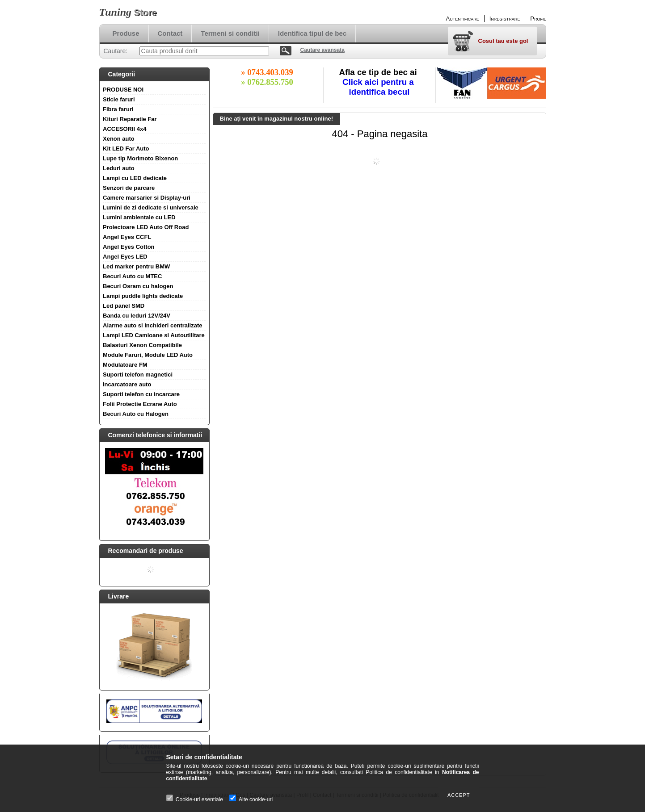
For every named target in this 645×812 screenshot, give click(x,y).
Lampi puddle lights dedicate (143, 296)
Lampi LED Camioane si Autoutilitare (154, 335)
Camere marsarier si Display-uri (147, 198)
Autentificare (463, 19)
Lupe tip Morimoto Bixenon (140, 158)
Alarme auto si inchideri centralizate (153, 325)
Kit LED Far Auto (126, 149)
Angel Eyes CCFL (127, 237)
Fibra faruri (118, 109)
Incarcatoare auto (127, 384)
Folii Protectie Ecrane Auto (140, 404)
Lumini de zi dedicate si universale (151, 207)
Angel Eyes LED (125, 257)
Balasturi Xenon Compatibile (142, 345)
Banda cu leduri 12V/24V (137, 316)
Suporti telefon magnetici (138, 375)
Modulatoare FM (125, 365)
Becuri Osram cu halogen (138, 286)
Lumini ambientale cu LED (139, 217)
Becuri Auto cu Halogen (136, 414)
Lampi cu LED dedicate (135, 178)
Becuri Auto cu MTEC (132, 276)
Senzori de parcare (129, 188)
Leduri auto (119, 168)
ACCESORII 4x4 (125, 129)
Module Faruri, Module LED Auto (148, 355)
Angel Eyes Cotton (129, 247)
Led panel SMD (124, 306)
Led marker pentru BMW (136, 266)
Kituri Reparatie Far (130, 119)
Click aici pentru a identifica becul (379, 87)
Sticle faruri (119, 99)
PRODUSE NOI (123, 90)
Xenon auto (119, 139)
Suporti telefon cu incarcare (141, 394)
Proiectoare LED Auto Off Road (146, 227)
